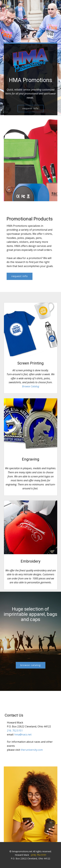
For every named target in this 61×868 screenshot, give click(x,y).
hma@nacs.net (23, 734)
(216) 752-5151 (39, 855)
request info (31, 108)
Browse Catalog (31, 386)
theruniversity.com (32, 750)
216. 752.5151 (15, 731)
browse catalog (31, 665)
